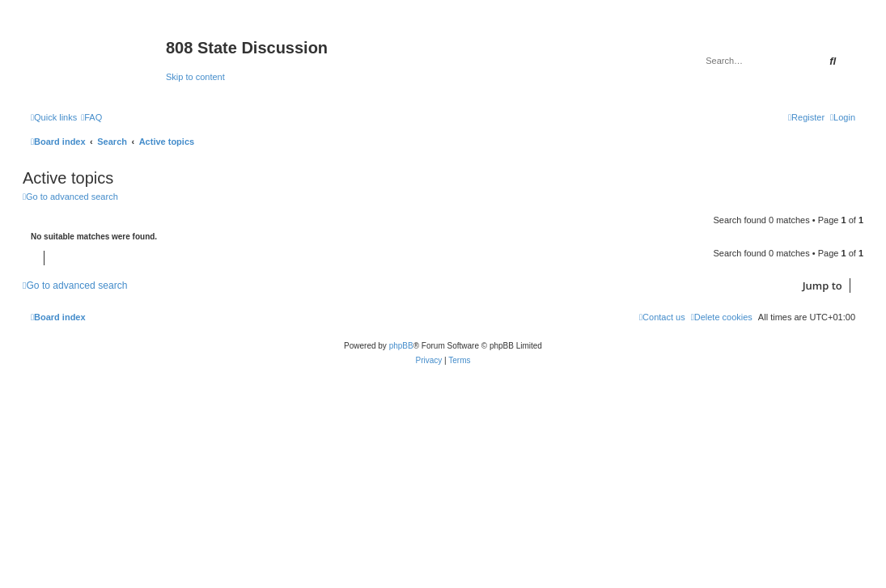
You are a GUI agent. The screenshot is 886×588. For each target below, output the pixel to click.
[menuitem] (91, 117)
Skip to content (195, 77)
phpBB (401, 346)
